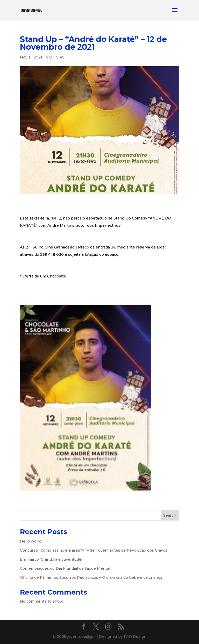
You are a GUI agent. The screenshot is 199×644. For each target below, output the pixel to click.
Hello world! (31, 541)
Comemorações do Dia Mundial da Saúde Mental (65, 568)
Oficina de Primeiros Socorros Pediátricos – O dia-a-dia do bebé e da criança (91, 577)
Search (170, 515)
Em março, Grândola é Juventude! (51, 559)
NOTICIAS (55, 57)
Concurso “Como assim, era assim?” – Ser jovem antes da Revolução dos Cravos (94, 550)
